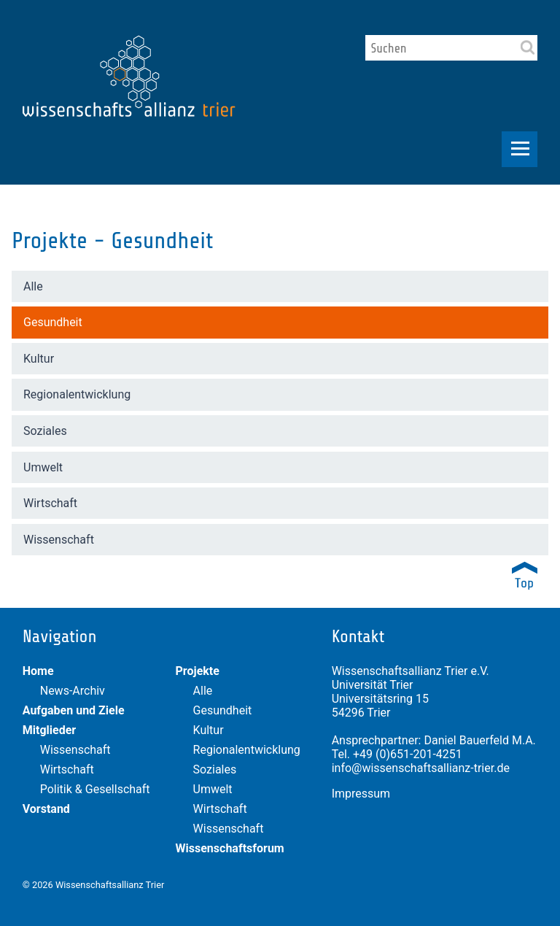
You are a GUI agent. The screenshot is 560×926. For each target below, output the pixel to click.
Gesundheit (53, 322)
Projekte (198, 671)
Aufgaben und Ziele (74, 710)
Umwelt (43, 467)
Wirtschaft (50, 503)
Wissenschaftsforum (230, 848)
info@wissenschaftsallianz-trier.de (421, 768)
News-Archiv (73, 691)
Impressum (361, 794)
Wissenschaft (59, 540)
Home (38, 671)
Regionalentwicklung (77, 394)
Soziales (45, 431)
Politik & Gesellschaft (95, 789)
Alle (33, 286)
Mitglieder (49, 730)
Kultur (39, 359)
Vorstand (46, 809)
